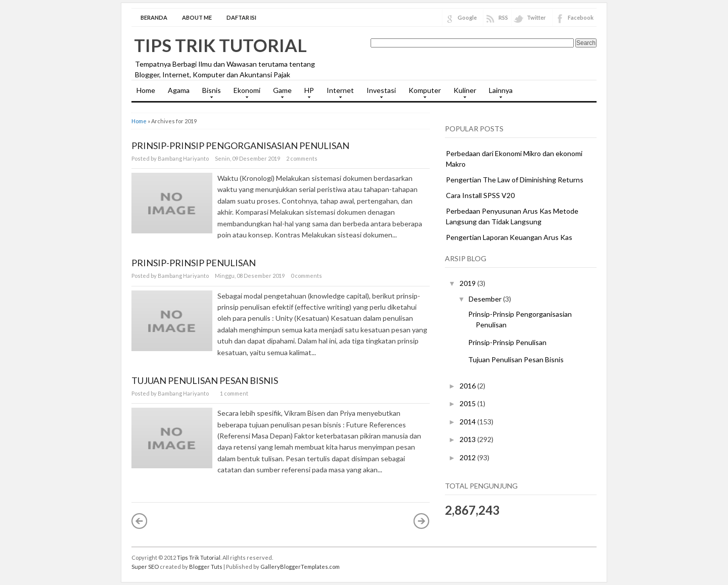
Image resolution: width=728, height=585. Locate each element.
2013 (468, 439)
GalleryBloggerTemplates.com (300, 567)
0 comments (306, 276)
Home (146, 90)
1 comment (234, 393)
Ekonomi (244, 93)
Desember (486, 299)
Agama (179, 90)
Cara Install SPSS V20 (480, 195)
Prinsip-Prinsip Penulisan (194, 263)
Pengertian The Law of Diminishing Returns (515, 180)
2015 (468, 403)
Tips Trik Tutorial (220, 45)
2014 (468, 422)
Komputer (422, 93)
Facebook (581, 17)
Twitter (536, 17)
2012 (468, 457)
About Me (197, 17)
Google (467, 17)
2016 (468, 386)
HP (307, 93)
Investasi (379, 93)
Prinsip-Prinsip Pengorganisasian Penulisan (240, 145)
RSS (503, 17)
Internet (338, 93)
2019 (468, 283)
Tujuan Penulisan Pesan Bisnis (205, 380)
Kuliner (462, 93)
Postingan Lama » (422, 521)
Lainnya (498, 93)
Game (280, 93)
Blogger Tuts (206, 567)
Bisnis (209, 93)
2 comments (302, 158)
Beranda (154, 17)
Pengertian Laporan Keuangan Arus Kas (509, 237)
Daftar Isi (241, 17)
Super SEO (145, 567)
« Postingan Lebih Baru (140, 521)
